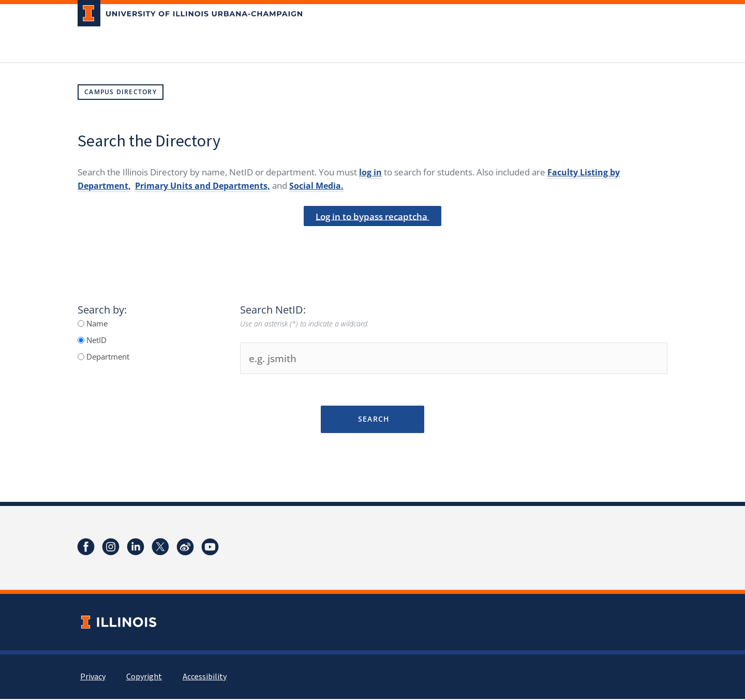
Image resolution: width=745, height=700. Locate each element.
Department (107, 358)
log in (371, 172)
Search (372, 420)
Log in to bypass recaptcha (373, 217)
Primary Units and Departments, (209, 185)
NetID (95, 341)
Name (96, 324)
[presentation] (373, 245)
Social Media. (327, 185)
